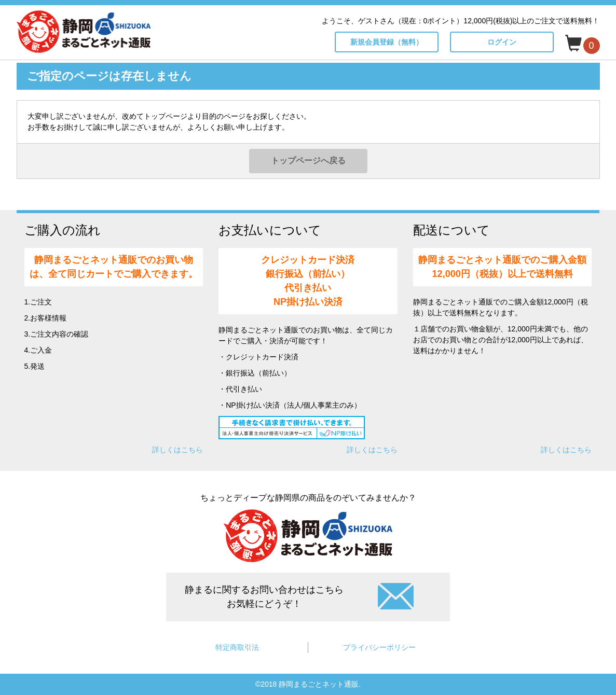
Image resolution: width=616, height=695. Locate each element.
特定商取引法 (237, 647)
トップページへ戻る (308, 161)
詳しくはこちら (177, 450)
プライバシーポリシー (379, 647)
